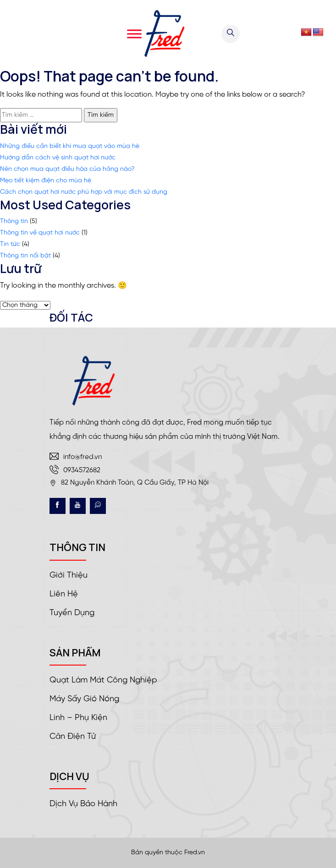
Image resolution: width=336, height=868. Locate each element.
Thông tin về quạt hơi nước (40, 233)
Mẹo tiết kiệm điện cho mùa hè (46, 181)
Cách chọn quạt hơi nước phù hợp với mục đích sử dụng (84, 192)
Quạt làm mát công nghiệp (103, 680)
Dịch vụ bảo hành (83, 804)
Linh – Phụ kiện (78, 718)
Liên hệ (64, 594)
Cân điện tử (73, 737)
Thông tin (14, 221)
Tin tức (10, 244)
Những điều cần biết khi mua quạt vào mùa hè (70, 146)
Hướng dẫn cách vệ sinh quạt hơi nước (58, 158)
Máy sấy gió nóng (84, 699)
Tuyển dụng (72, 613)
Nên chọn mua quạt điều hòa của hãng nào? (67, 169)
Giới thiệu (69, 576)
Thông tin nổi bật (25, 256)
